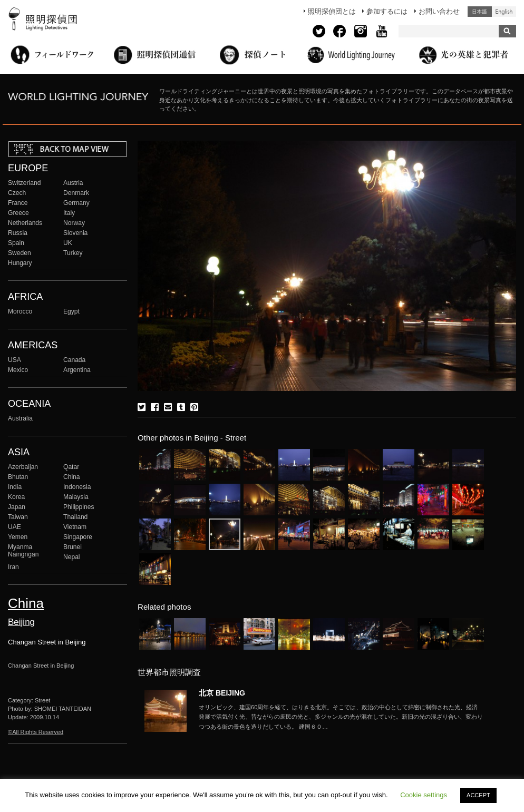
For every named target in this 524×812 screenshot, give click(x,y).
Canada (74, 360)
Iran (13, 567)
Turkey (73, 253)
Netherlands (25, 223)
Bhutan (18, 477)
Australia (20, 418)
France (18, 203)
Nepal (72, 557)
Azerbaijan (23, 467)
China (72, 477)
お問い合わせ (439, 11)
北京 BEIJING (222, 693)
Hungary (20, 263)
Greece (18, 213)
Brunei (72, 547)
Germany (76, 203)
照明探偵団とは (332, 11)
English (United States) (504, 12)
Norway (74, 223)
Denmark (76, 193)
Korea (16, 497)
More (341, 717)
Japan (17, 507)
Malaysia (76, 497)
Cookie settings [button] (424, 795)
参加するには (387, 11)
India (15, 487)
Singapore (78, 537)
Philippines (79, 507)
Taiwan (18, 517)
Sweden (20, 253)
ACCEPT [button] (478, 795)
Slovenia (75, 233)
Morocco (20, 311)
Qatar (71, 467)
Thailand (75, 517)
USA (14, 360)
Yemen (18, 537)
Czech (17, 193)
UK (68, 243)
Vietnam (75, 527)
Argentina (77, 370)
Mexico (18, 370)
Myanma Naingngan (23, 551)
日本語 (480, 12)
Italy (69, 213)
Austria (73, 183)
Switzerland (24, 183)
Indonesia (77, 487)
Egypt (71, 311)
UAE (14, 527)
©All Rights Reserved (36, 732)
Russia (18, 233)
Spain (16, 243)
